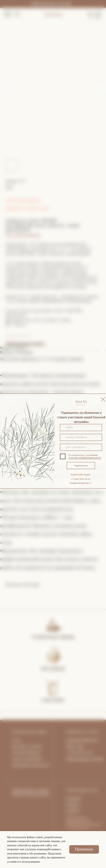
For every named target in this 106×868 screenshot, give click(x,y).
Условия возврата (26, 753)
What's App (75, 746)
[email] (81, 428)
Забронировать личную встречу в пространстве (31, 792)
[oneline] (81, 447)
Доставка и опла (25, 746)
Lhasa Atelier (53, 700)
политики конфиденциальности (85, 458)
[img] (103, 399)
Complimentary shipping (53, 637)
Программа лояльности (30, 765)
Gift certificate (53, 669)
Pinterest (73, 811)
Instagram (74, 799)
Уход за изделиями (27, 759)
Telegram (73, 805)
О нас (16, 740)
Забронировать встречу (51, 4)
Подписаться (81, 466)
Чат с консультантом (23, 235)
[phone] (81, 437)
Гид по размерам (23, 200)
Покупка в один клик (27, 208)
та (40, 746)
